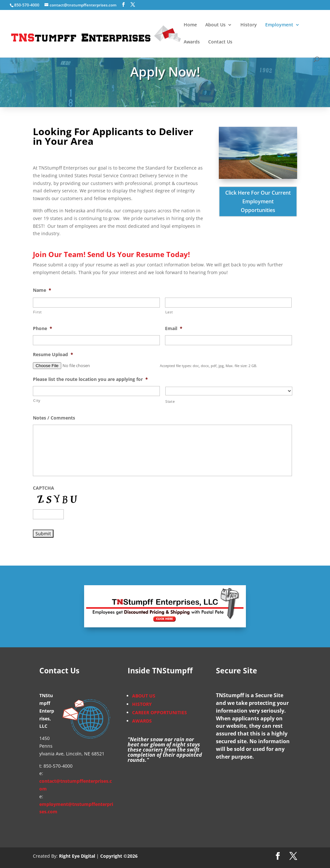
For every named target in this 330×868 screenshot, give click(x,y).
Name (42, 290)
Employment (279, 25)
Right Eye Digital (77, 856)
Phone (43, 328)
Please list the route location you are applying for (90, 379)
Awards (192, 42)
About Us (215, 25)
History (249, 25)
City (37, 400)
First (37, 312)
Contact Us (220, 42)
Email (174, 328)
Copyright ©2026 (119, 856)
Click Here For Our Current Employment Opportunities (258, 201)
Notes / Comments (54, 418)
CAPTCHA (44, 488)
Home (190, 25)
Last (169, 312)
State (170, 401)
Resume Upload (53, 355)
